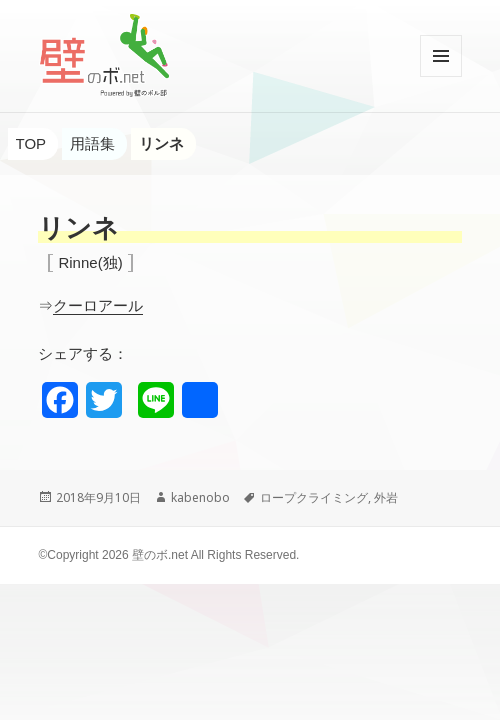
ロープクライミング (314, 497)
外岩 (386, 497)
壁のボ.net (160, 555)
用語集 (92, 143)
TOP (31, 143)
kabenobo (200, 497)
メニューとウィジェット (441, 76)
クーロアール (98, 305)
